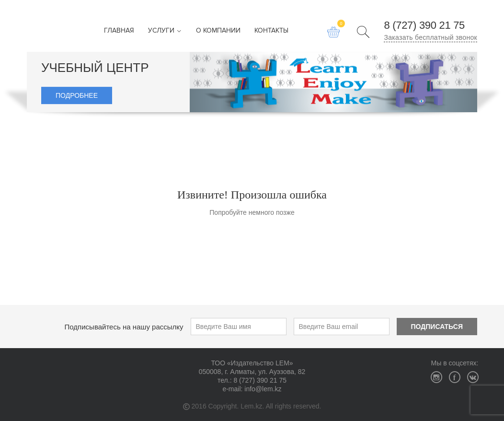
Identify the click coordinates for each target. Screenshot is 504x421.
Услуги (165, 31)
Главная (119, 31)
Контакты (271, 31)
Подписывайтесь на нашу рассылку (124, 327)
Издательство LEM (43, 26)
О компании (218, 31)
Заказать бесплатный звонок (430, 37)
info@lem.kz (263, 389)
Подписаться (437, 327)
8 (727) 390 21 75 (424, 25)
